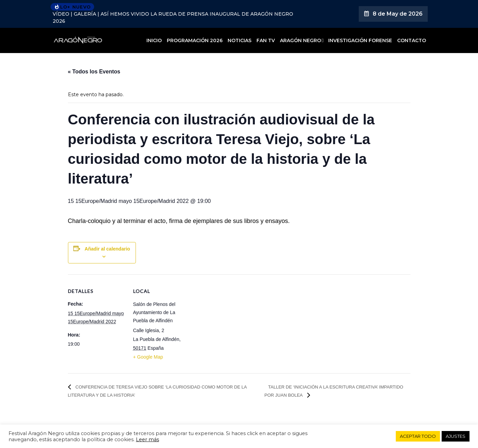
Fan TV (266, 40)
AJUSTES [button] (456, 436)
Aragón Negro (300, 40)
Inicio (154, 40)
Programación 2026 (195, 40)
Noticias (240, 40)
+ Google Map (148, 357)
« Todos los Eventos (94, 72)
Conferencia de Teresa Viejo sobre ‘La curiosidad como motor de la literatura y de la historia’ (157, 391)
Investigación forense (360, 40)
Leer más (147, 440)
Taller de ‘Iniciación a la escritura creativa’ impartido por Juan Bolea (334, 391)
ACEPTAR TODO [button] (418, 436)
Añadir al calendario (107, 249)
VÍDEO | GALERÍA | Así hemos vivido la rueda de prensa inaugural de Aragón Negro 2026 (173, 18)
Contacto (412, 40)
